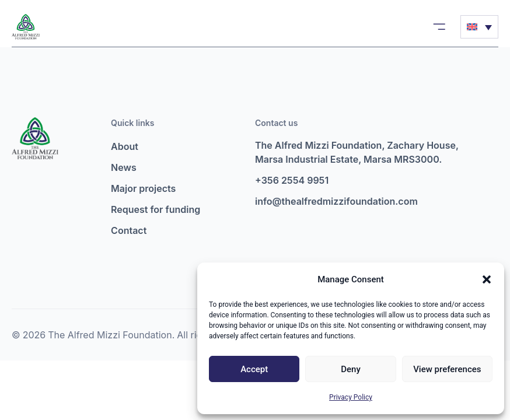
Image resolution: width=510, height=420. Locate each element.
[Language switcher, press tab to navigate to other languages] (479, 27)
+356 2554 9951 (292, 180)
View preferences (447, 369)
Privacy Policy (351, 397)
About (125, 146)
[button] (487, 279)
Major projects (143, 188)
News (124, 167)
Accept (254, 369)
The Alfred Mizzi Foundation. (111, 335)
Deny (351, 369)
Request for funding (156, 209)
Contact (129, 230)
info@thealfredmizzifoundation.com (336, 201)
